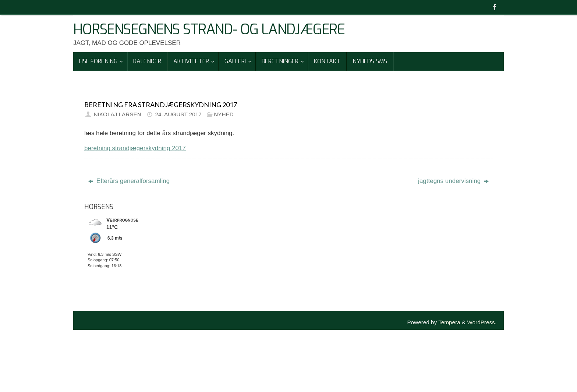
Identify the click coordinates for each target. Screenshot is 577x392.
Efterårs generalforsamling (129, 181)
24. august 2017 (178, 114)
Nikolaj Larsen (118, 114)
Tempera (449, 322)
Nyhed (224, 114)
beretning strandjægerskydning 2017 (135, 148)
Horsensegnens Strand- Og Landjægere (209, 30)
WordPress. (482, 322)
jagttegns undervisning (453, 181)
